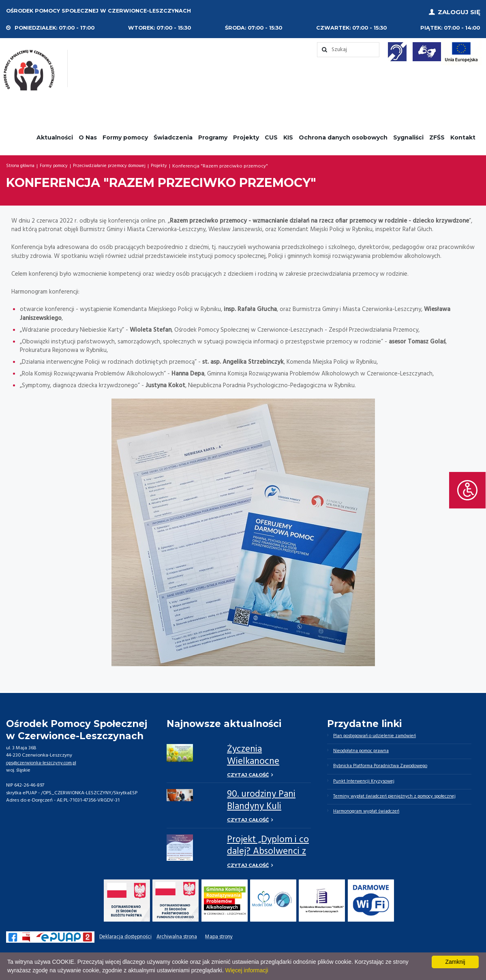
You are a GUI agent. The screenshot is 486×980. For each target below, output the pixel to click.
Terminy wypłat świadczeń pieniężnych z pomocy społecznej (401, 799)
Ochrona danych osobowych (343, 135)
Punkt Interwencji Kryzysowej (366, 783)
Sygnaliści (408, 135)
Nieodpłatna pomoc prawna (365, 750)
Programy (213, 135)
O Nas (88, 135)
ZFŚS (437, 135)
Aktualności (55, 135)
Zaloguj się (459, 11)
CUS (271, 135)
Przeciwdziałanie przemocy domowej (127, 164)
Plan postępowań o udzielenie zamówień (379, 734)
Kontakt (463, 135)
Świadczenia (173, 135)
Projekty (246, 135)
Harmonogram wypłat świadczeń (371, 815)
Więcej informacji (247, 970)
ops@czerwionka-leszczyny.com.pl (44, 761)
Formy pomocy (125, 135)
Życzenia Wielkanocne (253, 753)
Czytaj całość (249, 773)
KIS (288, 135)
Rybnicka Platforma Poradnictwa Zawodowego (386, 766)
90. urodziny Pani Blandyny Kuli (261, 799)
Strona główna (23, 164)
